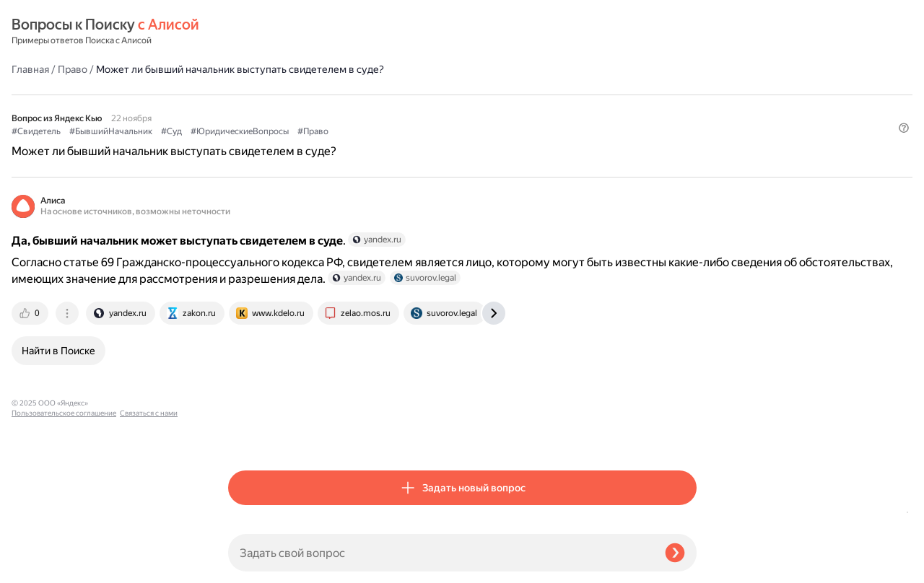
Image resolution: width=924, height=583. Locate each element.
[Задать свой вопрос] (441, 553)
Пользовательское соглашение (64, 556)
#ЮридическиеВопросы (456, 95)
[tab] (248, 302)
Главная (247, 32)
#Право (529, 95)
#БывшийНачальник (327, 95)
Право (289, 32)
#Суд (388, 95)
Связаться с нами (40, 566)
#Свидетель (253, 95)
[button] (688, 118)
